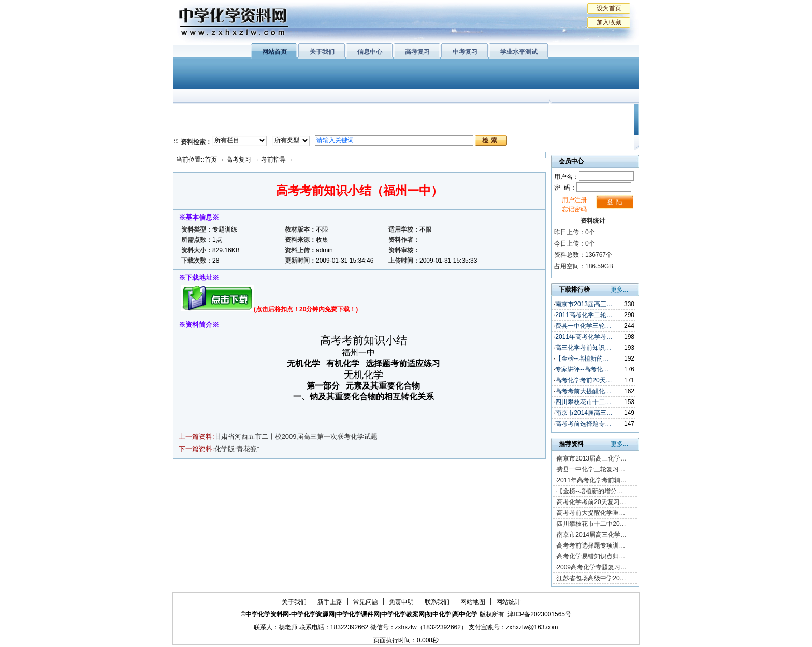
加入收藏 (609, 22)
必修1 (194, 114)
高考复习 (417, 52)
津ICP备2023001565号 (539, 614)
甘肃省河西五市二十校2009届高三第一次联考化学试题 (296, 436)
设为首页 (609, 8)
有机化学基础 (374, 114)
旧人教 (428, 127)
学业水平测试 (519, 52)
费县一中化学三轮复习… (591, 469)
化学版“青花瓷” (237, 449)
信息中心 (370, 52)
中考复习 (465, 52)
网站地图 (473, 602)
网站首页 (274, 52)
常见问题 (366, 602)
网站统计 (509, 602)
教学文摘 (591, 114)
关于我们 (322, 52)
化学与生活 (243, 114)
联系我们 (437, 602)
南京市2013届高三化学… (592, 458)
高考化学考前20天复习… (591, 502)
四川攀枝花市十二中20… (591, 524)
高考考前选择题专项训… (591, 545)
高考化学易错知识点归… (591, 556)
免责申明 (401, 602)
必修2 (194, 127)
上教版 (428, 114)
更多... (619, 290)
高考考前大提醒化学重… (591, 513)
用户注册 (574, 200)
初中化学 (540, 114)
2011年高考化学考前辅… (592, 480)
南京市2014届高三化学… (592, 535)
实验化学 (374, 127)
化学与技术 (243, 127)
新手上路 (330, 602)
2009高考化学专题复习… (592, 567)
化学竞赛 (591, 127)
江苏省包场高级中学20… (591, 578)
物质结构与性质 (307, 114)
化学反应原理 (307, 127)
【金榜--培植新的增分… (590, 491)
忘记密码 (574, 209)
